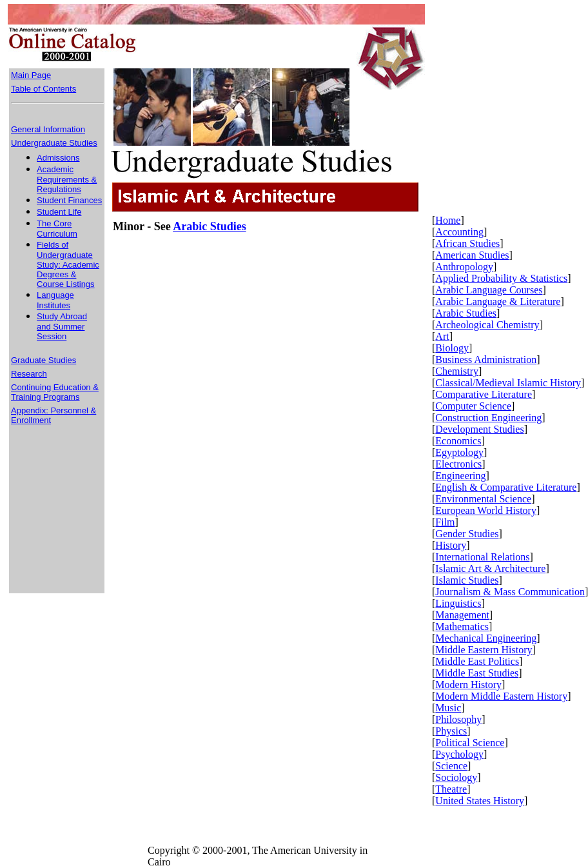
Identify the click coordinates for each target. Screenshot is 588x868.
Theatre (451, 789)
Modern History (468, 685)
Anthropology (464, 267)
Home (448, 220)
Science (451, 766)
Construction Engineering (488, 418)
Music (448, 708)
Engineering (460, 476)
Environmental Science (483, 499)
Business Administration (486, 360)
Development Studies (479, 429)
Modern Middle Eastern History (501, 696)
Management (462, 615)
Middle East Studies (477, 673)
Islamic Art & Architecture (490, 568)
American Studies (472, 255)
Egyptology (459, 452)
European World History (486, 510)
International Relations (482, 557)
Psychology (459, 754)
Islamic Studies (467, 580)
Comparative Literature (484, 394)
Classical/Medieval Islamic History (508, 383)
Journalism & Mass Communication (510, 592)
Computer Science (473, 406)
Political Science (470, 743)
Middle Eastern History (484, 650)
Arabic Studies (466, 313)
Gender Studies (467, 534)
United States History (480, 801)
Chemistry (457, 371)
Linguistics (458, 603)
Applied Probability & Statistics (501, 278)
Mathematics (462, 626)
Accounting (459, 232)
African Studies (467, 243)
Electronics (458, 464)
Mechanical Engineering (486, 638)
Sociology (456, 777)
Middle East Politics (477, 661)
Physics (451, 731)
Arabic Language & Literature (498, 301)
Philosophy (458, 719)
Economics (458, 441)
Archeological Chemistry (487, 325)
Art (442, 336)
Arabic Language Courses (489, 290)
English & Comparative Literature (506, 487)
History (451, 545)
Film (445, 522)
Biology (452, 348)
